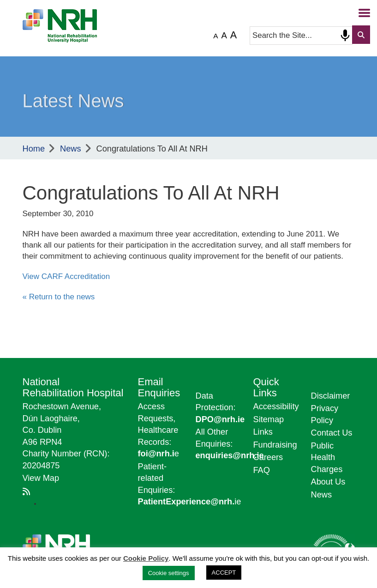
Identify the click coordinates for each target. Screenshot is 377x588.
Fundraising (275, 445)
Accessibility (276, 406)
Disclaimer (331, 396)
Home (34, 149)
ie (190, 502)
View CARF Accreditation (66, 276)
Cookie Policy (146, 558)
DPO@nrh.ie (220, 419)
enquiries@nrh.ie (230, 455)
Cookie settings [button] (169, 573)
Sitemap (269, 419)
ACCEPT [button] (224, 573)
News (70, 149)
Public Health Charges (327, 458)
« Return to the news (59, 297)
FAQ (262, 470)
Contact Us (332, 433)
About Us (328, 482)
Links (263, 432)
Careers (268, 457)
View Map (41, 478)
